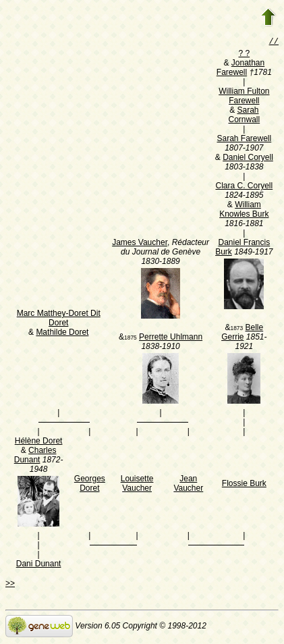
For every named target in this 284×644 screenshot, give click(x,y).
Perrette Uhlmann (171, 338)
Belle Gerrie (242, 333)
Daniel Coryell (248, 159)
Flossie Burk (244, 485)
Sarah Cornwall (244, 116)
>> (10, 585)
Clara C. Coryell (244, 187)
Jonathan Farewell (240, 69)
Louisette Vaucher (137, 485)
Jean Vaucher (188, 485)
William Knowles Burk (244, 211)
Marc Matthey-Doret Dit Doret (59, 319)
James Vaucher (140, 244)
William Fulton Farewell (244, 97)
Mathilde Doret (62, 333)
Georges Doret (90, 485)
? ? (244, 55)
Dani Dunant (39, 565)
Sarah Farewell (244, 140)
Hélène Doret (39, 442)
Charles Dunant (35, 456)
